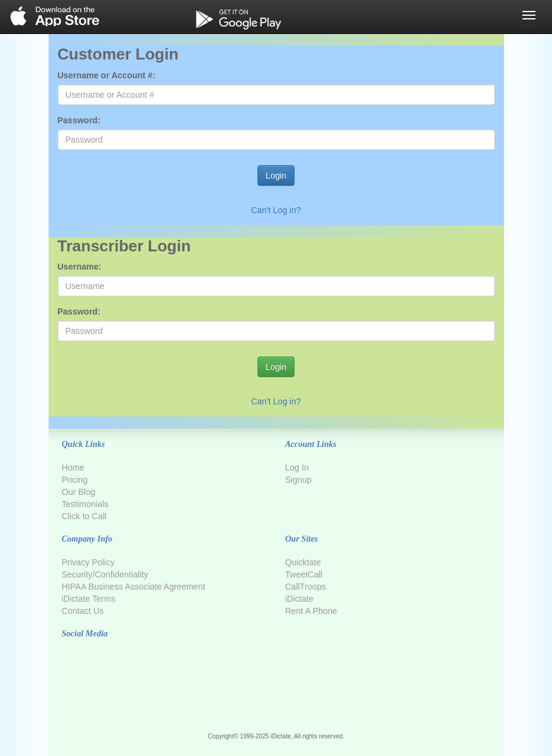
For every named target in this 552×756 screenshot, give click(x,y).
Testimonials (85, 504)
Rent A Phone (312, 611)
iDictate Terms (89, 599)
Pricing (75, 480)
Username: (80, 267)
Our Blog (79, 492)
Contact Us (83, 611)
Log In (297, 468)
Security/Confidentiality (105, 574)
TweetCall (304, 574)
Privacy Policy (88, 562)
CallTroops (306, 587)
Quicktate (303, 562)
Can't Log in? (276, 210)
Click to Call (84, 516)
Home (73, 468)
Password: (79, 120)
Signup (299, 480)
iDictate (300, 599)
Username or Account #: (107, 75)
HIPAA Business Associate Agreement (134, 587)
